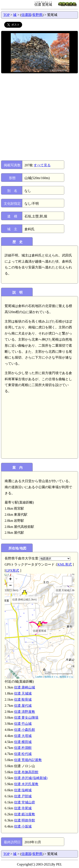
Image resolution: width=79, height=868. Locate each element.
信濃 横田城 (23, 742)
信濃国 (26, 15)
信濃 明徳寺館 (24, 820)
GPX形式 (12, 571)
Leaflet (39, 677)
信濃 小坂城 (23, 826)
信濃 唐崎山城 (24, 687)
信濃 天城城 (23, 693)
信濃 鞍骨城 (23, 699)
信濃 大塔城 (23, 736)
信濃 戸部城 (23, 796)
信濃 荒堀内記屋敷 (28, 760)
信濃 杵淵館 (23, 748)
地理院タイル (51, 677)
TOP (6, 15)
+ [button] (10, 579)
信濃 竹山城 (23, 724)
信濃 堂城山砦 (24, 802)
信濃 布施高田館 (26, 772)
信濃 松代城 (23, 754)
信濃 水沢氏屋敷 (26, 784)
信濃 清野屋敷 (24, 712)
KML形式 (65, 564)
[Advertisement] (39, 117)
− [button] (10, 586)
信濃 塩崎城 (23, 790)
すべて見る (42, 165)
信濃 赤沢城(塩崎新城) (31, 778)
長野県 (37, 15)
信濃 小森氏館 (24, 730)
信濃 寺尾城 (23, 808)
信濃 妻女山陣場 (26, 718)
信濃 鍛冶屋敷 (24, 814)
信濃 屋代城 (23, 706)
